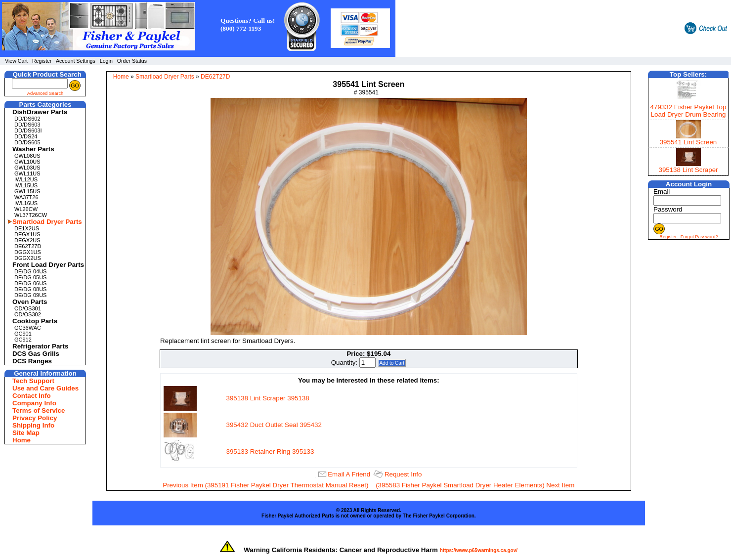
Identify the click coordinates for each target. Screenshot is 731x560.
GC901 (23, 334)
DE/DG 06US (30, 283)
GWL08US (27, 156)
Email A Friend (349, 474)
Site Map (26, 433)
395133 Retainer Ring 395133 (270, 452)
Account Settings (76, 61)
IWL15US (26, 185)
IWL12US (26, 179)
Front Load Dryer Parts (46, 265)
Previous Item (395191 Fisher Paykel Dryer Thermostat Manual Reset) (265, 485)
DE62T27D (28, 246)
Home (21, 440)
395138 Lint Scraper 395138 (268, 398)
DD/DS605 (27, 142)
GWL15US (27, 191)
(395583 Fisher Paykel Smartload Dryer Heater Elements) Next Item (475, 485)
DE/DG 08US (30, 289)
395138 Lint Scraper (688, 170)
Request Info (403, 474)
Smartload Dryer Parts (46, 222)
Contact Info (32, 396)
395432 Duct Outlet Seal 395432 (274, 425)
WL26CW (26, 209)
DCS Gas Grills (36, 354)
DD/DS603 (27, 125)
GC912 (23, 340)
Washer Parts (33, 149)
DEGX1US (27, 234)
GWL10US (27, 162)
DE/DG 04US (30, 271)
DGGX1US (28, 252)
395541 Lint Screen (688, 142)
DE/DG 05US (30, 277)
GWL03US (27, 168)
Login (106, 61)
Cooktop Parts (35, 321)
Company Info (34, 403)
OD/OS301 (28, 308)
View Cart (16, 61)
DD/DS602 (27, 119)
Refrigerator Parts (40, 346)
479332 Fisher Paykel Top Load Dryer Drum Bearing (688, 111)
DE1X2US (27, 228)
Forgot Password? (699, 237)
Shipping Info (33, 425)
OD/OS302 (28, 314)
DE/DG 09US (30, 295)
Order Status (132, 61)
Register (42, 61)
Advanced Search (45, 93)
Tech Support (33, 381)
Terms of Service (39, 410)
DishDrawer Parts (40, 112)
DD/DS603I (28, 130)
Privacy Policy (35, 418)
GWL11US (27, 173)
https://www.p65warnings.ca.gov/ (479, 550)
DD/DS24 (26, 136)
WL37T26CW (31, 215)
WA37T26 (26, 197)
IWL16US (26, 203)
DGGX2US (28, 258)
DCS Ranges (32, 361)
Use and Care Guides (45, 388)
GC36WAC (28, 328)
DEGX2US (27, 240)
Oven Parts (30, 302)
